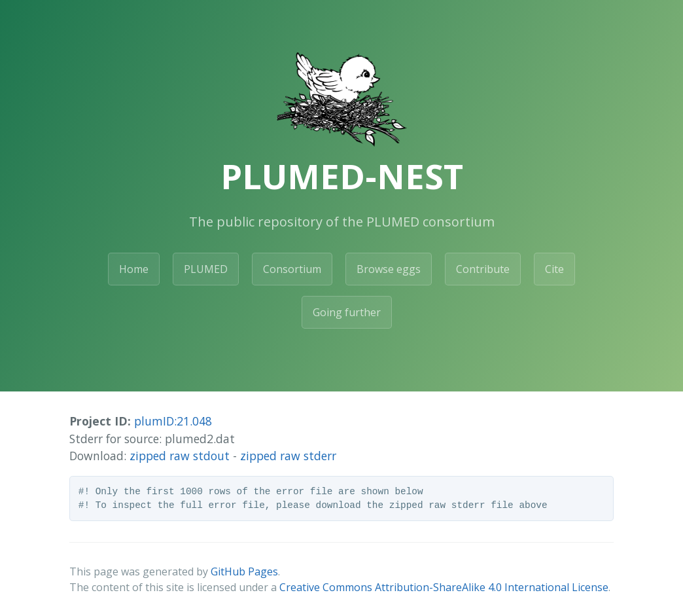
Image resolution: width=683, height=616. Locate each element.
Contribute (483, 269)
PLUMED (206, 269)
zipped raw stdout (180, 456)
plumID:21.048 (173, 421)
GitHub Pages (244, 571)
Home (134, 269)
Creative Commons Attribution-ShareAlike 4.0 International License (444, 587)
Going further (347, 312)
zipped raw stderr (288, 456)
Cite (554, 269)
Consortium (292, 269)
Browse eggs (389, 269)
